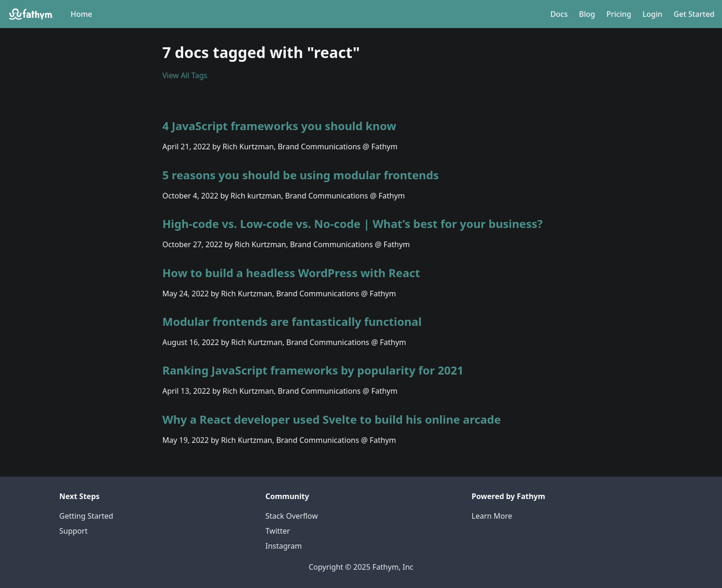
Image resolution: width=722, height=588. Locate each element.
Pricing (619, 14)
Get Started (694, 14)
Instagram (284, 546)
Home (82, 14)
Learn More (492, 516)
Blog (587, 14)
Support (74, 531)
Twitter (278, 531)
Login (652, 14)
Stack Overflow (292, 516)
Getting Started (86, 516)
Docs (559, 14)
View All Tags (185, 75)
